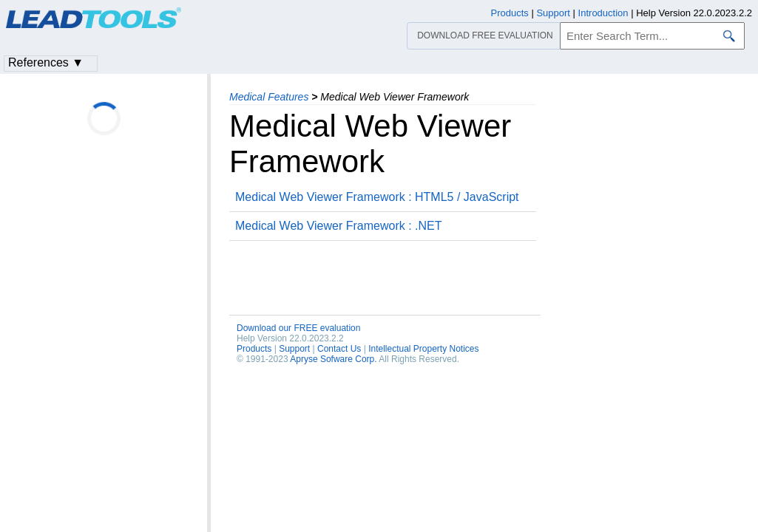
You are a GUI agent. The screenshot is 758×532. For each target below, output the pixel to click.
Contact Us (339, 349)
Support (294, 349)
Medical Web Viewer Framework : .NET (338, 226)
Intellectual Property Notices (423, 349)
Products (254, 349)
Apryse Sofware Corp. (333, 359)
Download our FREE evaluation (298, 328)
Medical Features (269, 97)
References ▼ (46, 62)
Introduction (603, 13)
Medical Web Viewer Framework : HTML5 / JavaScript (377, 197)
